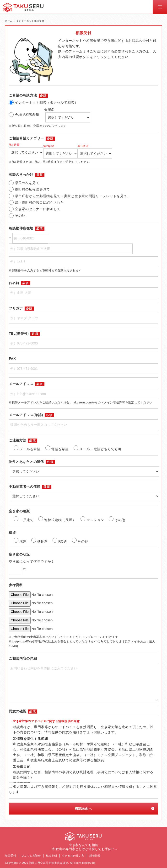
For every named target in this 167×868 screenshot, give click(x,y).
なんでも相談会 (31, 856)
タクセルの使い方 (73, 856)
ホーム (9, 21)
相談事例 (51, 856)
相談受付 (11, 856)
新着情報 (95, 856)
